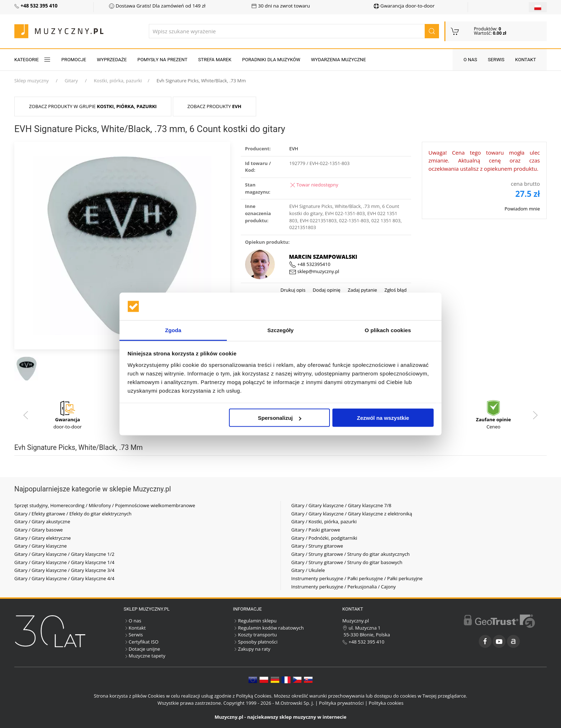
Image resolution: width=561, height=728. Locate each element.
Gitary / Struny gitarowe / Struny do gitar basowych (347, 562)
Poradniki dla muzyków (271, 60)
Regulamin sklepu (255, 621)
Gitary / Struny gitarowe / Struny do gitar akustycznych (350, 554)
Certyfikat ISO (141, 642)
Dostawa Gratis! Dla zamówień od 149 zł (157, 6)
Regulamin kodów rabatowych (268, 628)
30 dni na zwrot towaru (281, 6)
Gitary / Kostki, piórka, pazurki (324, 521)
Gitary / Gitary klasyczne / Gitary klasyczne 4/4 (64, 578)
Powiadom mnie (522, 209)
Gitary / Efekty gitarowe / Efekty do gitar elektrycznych (73, 514)
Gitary (71, 81)
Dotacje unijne (142, 649)
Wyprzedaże (112, 60)
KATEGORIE (33, 60)
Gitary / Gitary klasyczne (41, 546)
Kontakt (526, 60)
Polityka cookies (386, 703)
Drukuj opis (293, 290)
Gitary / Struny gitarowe (317, 546)
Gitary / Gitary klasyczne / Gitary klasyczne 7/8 (341, 505)
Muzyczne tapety (145, 656)
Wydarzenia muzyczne (338, 60)
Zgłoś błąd (395, 290)
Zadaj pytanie (362, 290)
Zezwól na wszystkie (383, 418)
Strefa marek (215, 60)
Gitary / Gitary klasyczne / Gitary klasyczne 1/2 (64, 554)
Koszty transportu (255, 635)
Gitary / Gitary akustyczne (42, 521)
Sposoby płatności (255, 642)
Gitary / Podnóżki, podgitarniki (324, 538)
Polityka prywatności (342, 703)
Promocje (74, 60)
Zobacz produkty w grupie (93, 106)
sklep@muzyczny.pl (314, 271)
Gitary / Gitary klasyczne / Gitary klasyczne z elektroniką (352, 514)
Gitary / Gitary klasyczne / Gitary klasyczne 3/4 (64, 570)
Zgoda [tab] (173, 330)
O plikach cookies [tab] (388, 330)
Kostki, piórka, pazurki (118, 81)
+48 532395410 (310, 264)
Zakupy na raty (252, 649)
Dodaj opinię (326, 290)
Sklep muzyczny (31, 81)
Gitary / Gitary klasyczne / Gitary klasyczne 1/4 (64, 562)
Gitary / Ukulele (308, 570)
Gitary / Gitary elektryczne (43, 538)
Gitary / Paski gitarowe (316, 530)
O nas (470, 60)
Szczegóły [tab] (280, 330)
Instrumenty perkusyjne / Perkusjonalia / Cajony (343, 587)
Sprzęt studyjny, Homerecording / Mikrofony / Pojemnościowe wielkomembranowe (105, 505)
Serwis (496, 60)
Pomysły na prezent (162, 60)
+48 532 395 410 (364, 642)
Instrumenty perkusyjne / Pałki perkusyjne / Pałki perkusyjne (357, 578)
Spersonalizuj (280, 418)
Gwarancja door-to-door (404, 6)
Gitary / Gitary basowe (38, 530)
